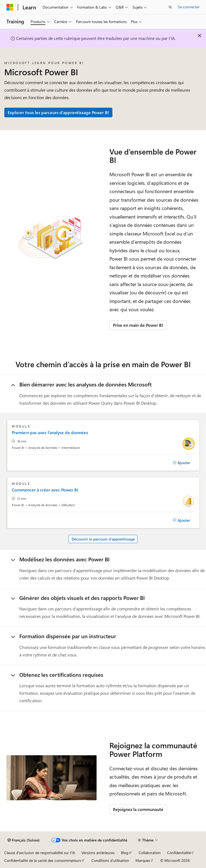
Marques (143, 860)
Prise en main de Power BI (138, 325)
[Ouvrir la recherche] (170, 7)
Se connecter (189, 7)
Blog (125, 853)
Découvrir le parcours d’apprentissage (103, 539)
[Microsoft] (10, 7)
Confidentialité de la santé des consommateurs (43, 860)
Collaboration (150, 853)
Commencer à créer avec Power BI (45, 490)
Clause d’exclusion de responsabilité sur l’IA (40, 853)
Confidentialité (179, 853)
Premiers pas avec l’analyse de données (50, 433)
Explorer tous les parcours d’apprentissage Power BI (58, 112)
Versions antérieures (98, 853)
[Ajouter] (181, 463)
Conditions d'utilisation (110, 860)
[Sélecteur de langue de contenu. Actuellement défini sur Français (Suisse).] (24, 840)
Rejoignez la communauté (138, 809)
